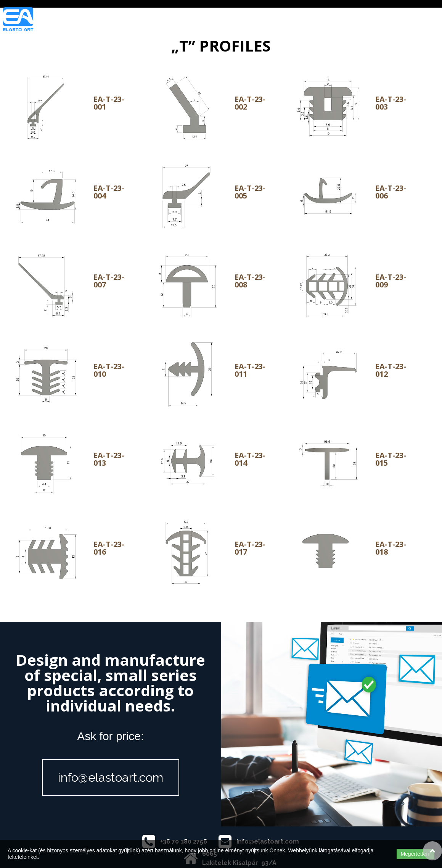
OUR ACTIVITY (231, 20)
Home (111, 20)
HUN (393, 20)
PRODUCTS (280, 20)
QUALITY (321, 20)
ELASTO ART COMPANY (165, 20)
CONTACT (360, 20)
